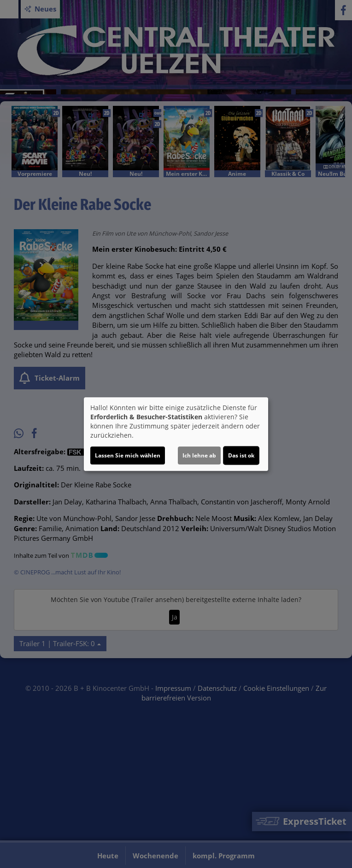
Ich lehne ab (199, 455)
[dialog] (176, 434)
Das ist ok (241, 455)
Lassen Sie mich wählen (128, 455)
